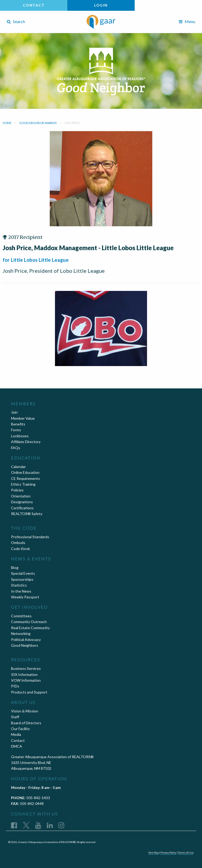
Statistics (19, 585)
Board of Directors (26, 723)
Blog (15, 567)
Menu (187, 21)
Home (7, 123)
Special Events (23, 573)
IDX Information (24, 674)
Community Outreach (29, 622)
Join (14, 412)
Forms (16, 430)
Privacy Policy (168, 852)
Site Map (153, 852)
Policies (17, 490)
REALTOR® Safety (27, 514)
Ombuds (18, 543)
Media (16, 734)
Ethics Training (23, 484)
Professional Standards (30, 537)
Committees (21, 616)
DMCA (17, 746)
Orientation (21, 496)
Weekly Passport (25, 597)
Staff (15, 717)
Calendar (18, 467)
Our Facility (20, 729)
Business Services (26, 668)
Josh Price (72, 123)
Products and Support (29, 692)
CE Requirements (26, 478)
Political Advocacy (26, 640)
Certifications (22, 508)
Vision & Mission (25, 711)
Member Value (23, 418)
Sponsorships (22, 579)
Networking (21, 633)
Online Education (25, 472)
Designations (22, 502)
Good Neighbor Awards (38, 123)
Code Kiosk (21, 549)
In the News (21, 591)
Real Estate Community (30, 628)
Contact (34, 5)
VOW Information (26, 680)
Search (16, 21)
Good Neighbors (25, 645)
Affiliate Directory (26, 442)
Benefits (18, 424)
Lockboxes (20, 436)
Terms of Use (186, 852)
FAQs (16, 448)
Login (101, 5)
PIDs (15, 686)
